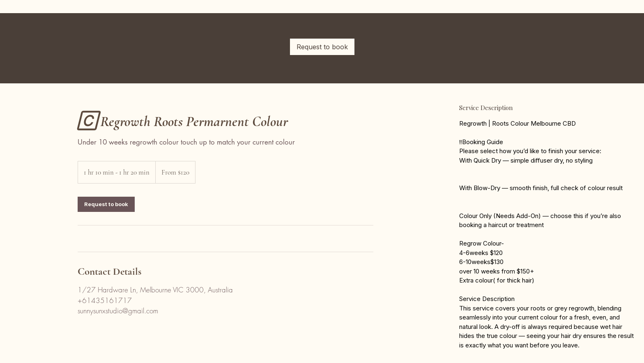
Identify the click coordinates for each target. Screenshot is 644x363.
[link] (322, 47)
